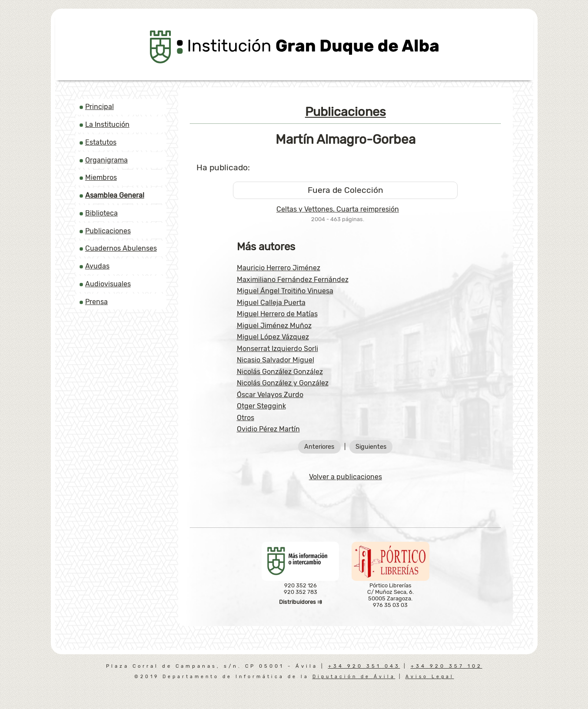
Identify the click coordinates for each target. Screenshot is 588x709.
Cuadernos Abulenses (121, 248)
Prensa (96, 302)
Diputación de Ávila (354, 677)
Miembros (101, 177)
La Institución (107, 124)
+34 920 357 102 (447, 666)
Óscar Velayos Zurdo (270, 395)
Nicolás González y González (283, 383)
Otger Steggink (261, 406)
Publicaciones (108, 231)
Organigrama (106, 160)
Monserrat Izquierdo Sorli (277, 349)
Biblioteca (101, 213)
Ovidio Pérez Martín (268, 429)
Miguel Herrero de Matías (277, 314)
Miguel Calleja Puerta (271, 303)
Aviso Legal (430, 677)
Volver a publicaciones (345, 477)
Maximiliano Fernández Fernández (293, 280)
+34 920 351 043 (364, 666)
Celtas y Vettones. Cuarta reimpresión (338, 209)
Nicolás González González (280, 372)
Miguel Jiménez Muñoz (274, 326)
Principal (100, 107)
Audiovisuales (108, 284)
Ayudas (97, 266)
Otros (246, 418)
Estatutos (101, 142)
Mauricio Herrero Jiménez (279, 268)
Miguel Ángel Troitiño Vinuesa (285, 291)
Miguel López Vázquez (273, 337)
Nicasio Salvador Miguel (276, 360)
